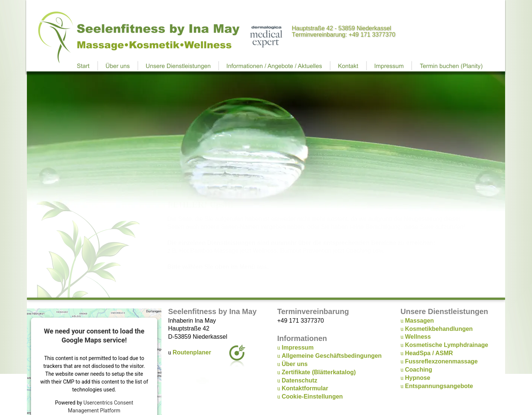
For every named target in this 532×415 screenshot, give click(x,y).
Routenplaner (192, 352)
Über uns (295, 364)
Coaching (419, 370)
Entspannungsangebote (439, 386)
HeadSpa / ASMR (429, 353)
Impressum (298, 348)
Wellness (418, 337)
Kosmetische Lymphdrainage (447, 345)
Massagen (419, 321)
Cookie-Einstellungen (312, 396)
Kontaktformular (305, 388)
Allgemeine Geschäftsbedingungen (332, 356)
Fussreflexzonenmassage (441, 361)
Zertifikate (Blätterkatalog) (319, 372)
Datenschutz (299, 380)
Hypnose (418, 378)
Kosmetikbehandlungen (439, 329)
